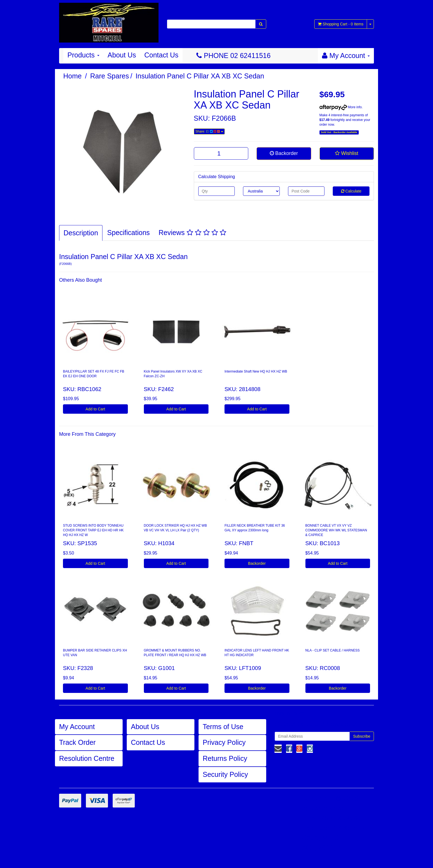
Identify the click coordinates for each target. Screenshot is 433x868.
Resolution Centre (87, 758)
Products (83, 55)
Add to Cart (95, 409)
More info (341, 107)
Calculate (351, 191)
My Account (77, 727)
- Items (341, 24)
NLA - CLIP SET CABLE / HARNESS (333, 650)
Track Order (77, 742)
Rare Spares (110, 76)
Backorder (284, 153)
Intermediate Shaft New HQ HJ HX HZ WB (256, 371)
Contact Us (161, 55)
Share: (209, 131)
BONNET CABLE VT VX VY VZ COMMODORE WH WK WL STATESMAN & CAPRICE (336, 530)
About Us (122, 55)
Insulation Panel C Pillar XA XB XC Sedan (200, 76)
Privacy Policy (224, 742)
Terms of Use (223, 727)
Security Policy (225, 774)
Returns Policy (225, 758)
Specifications (128, 233)
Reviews (192, 233)
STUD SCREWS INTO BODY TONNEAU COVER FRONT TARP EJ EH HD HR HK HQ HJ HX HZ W (93, 530)
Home (72, 76)
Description (81, 233)
